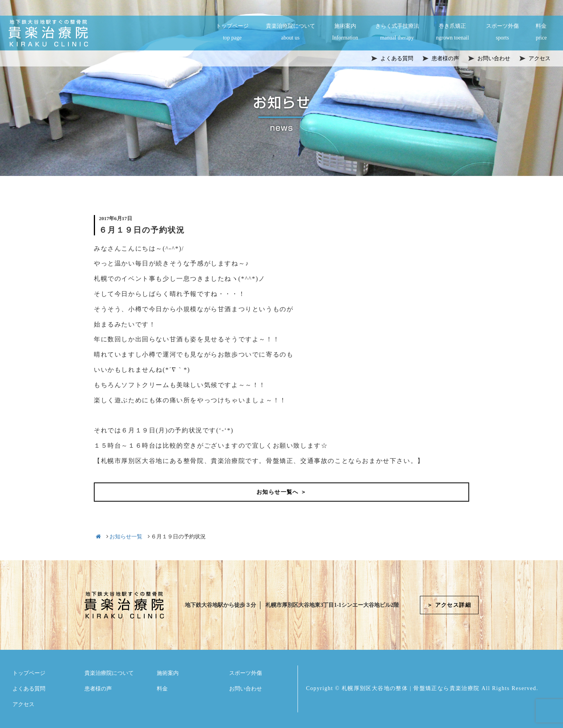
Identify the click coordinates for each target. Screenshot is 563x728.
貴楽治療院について (290, 32)
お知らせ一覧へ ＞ (281, 492)
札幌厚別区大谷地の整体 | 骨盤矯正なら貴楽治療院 (411, 688)
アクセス (23, 704)
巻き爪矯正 (452, 32)
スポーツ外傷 (502, 32)
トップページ (232, 32)
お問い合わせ (246, 689)
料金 (541, 32)
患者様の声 (98, 689)
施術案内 (345, 32)
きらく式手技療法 (397, 32)
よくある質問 (29, 689)
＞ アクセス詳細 (449, 605)
